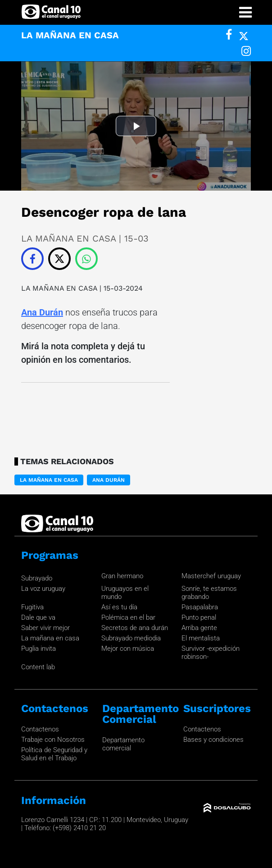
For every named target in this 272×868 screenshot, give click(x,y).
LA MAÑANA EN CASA (60, 288)
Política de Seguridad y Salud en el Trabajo (54, 754)
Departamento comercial (123, 744)
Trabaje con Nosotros (53, 740)
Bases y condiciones (213, 740)
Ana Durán (42, 312)
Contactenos (40, 729)
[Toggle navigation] (245, 12)
